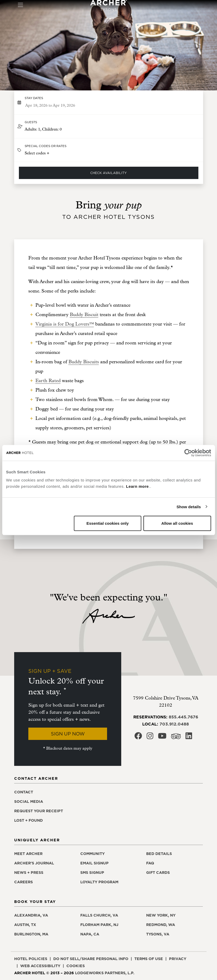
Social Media (29, 802)
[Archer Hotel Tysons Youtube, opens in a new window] (162, 737)
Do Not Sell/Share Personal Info (91, 959)
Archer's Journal (34, 863)
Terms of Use (149, 959)
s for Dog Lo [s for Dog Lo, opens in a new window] (68, 324)
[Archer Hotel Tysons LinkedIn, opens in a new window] (189, 737)
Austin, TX (25, 925)
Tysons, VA (158, 934)
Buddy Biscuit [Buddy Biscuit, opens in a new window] (84, 315)
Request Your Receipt (39, 811)
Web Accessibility (40, 966)
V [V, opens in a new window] (37, 324)
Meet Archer (28, 854)
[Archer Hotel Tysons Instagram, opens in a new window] (150, 737)
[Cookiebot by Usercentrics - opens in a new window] (188, 453)
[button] (108, 126)
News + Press (29, 873)
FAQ (150, 863)
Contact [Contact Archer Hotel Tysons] (24, 792)
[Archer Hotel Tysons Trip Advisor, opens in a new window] (176, 738)
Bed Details (159, 854)
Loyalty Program (99, 882)
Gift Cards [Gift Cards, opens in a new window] (158, 873)
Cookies (76, 966)
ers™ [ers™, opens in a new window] (89, 324)
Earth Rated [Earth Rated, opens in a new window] (48, 381)
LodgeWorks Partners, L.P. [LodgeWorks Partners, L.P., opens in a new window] (105, 973)
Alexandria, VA (31, 915)
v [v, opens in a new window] (82, 324)
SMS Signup (92, 873)
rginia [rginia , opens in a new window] (47, 324)
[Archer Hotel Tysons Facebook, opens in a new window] (138, 737)
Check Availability (108, 173)
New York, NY (161, 915)
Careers (23, 882)
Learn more (137, 486)
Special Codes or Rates (46, 146)
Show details (189, 507)
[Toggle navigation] (20, 6)
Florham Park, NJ (99, 925)
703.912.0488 (174, 724)
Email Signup (94, 863)
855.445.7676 (183, 717)
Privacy (178, 959)
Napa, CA (90, 934)
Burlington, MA (31, 934)
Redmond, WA (161, 925)
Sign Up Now (68, 734)
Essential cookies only (107, 523)
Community (92, 854)
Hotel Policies (31, 959)
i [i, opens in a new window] (39, 324)
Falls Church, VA (99, 915)
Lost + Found (28, 820)
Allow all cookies (177, 523)
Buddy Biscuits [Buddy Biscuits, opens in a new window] (84, 362)
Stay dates (34, 98)
